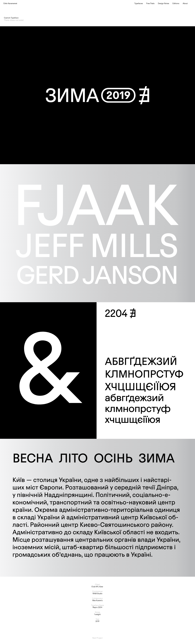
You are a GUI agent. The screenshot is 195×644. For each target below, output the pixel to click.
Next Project (97, 638)
